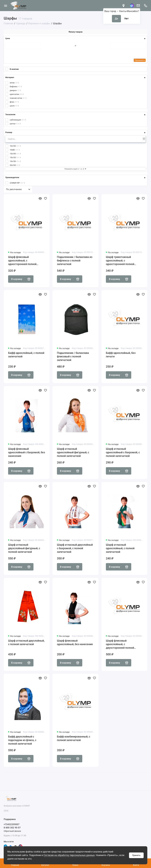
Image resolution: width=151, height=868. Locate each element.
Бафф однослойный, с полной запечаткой (26, 355)
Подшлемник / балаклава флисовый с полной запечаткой (73, 356)
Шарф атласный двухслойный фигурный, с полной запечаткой (24, 548)
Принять (136, 855)
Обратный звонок (12, 831)
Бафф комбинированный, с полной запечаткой (74, 738)
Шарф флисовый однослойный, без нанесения (75, 642)
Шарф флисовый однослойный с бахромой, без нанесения (27, 452)
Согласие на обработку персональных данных (69, 855)
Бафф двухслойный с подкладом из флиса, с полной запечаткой (22, 740)
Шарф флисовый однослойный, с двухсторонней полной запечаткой (120, 644)
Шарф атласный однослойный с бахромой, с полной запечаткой (123, 452)
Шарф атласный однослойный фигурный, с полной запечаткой (73, 452)
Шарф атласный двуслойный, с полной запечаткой (26, 642)
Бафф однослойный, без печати (121, 355)
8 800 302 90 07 (12, 828)
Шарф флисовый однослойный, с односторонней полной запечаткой (22, 261)
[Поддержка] (145, 6)
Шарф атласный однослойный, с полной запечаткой (120, 548)
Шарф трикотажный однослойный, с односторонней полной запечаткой (120, 261)
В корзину (21, 279)
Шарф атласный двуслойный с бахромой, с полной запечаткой (75, 548)
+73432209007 (12, 824)
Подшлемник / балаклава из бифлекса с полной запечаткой (75, 260)
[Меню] (6, 6)
